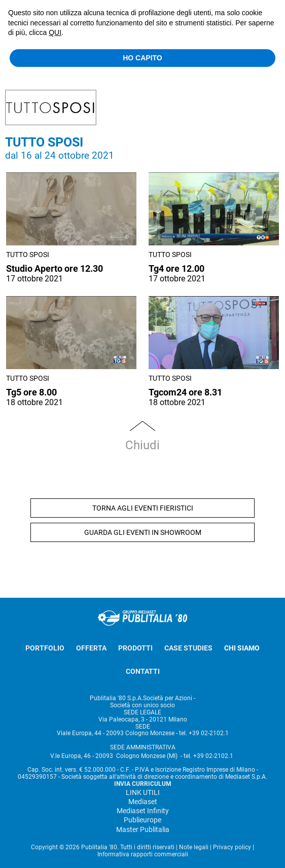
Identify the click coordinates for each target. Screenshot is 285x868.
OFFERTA (91, 648)
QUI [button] (55, 32)
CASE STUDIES (188, 648)
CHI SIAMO (242, 648)
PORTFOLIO (45, 648)
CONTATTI (143, 671)
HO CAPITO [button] (142, 58)
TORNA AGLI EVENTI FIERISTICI (143, 508)
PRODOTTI (135, 648)
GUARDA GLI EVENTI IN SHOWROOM (143, 532)
